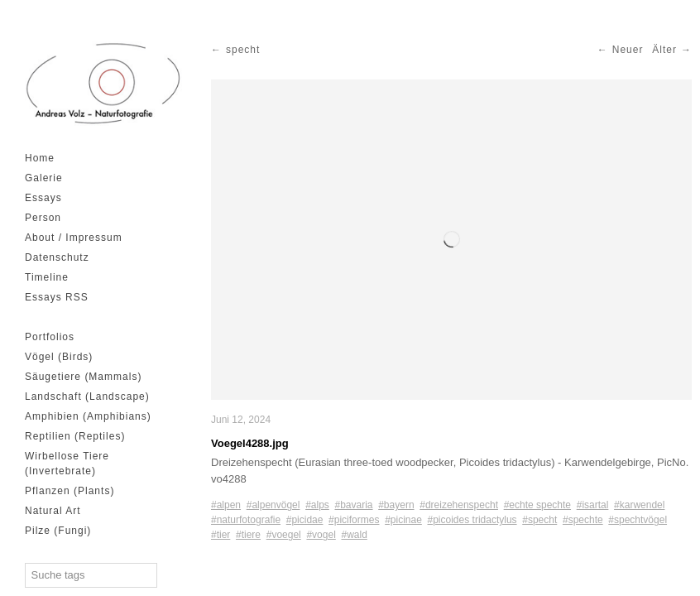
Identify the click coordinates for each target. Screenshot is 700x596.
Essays (43, 198)
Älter (664, 50)
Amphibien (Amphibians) (88, 416)
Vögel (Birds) (59, 357)
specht (243, 50)
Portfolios (50, 337)
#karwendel (639, 505)
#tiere (248, 535)
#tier (221, 535)
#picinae (403, 520)
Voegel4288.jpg (250, 443)
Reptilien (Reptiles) (75, 436)
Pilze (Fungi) (58, 531)
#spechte (583, 520)
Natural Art (53, 511)
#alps (317, 505)
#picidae (305, 520)
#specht (539, 520)
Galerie (44, 178)
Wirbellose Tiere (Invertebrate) (67, 464)
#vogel (321, 535)
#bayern (396, 505)
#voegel (284, 535)
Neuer (628, 50)
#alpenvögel (273, 505)
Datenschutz (57, 257)
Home (40, 158)
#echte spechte (537, 505)
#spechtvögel (638, 520)
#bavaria (353, 505)
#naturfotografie (246, 520)
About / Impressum (74, 238)
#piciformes (354, 520)
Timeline (47, 277)
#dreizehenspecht (459, 505)
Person (43, 218)
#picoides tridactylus (472, 520)
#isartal (593, 505)
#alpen (226, 505)
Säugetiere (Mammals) (83, 377)
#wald (354, 535)
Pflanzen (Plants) (70, 491)
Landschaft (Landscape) (87, 397)
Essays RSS (57, 297)
